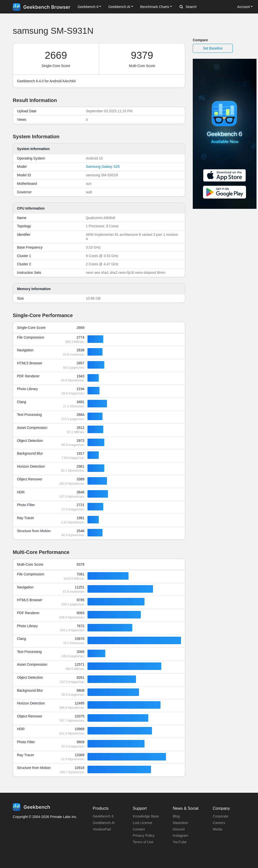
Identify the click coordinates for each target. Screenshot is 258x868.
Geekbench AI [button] (119, 7)
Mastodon (180, 823)
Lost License (143, 823)
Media (217, 829)
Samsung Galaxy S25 (103, 167)
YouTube (180, 842)
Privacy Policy (144, 835)
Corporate (220, 816)
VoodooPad (102, 829)
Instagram (180, 835)
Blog (176, 816)
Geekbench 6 (103, 816)
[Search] (206, 7)
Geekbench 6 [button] (88, 7)
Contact (139, 829)
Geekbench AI (104, 823)
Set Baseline (213, 48)
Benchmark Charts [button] (155, 7)
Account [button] (244, 7)
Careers (219, 823)
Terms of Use (143, 842)
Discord (179, 829)
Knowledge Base (146, 816)
